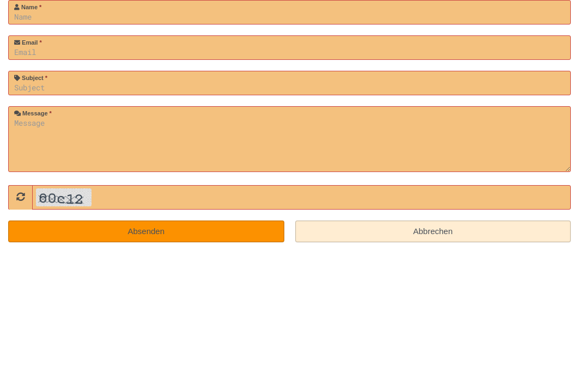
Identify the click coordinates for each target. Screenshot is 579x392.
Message (33, 113)
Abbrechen (433, 231)
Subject (31, 78)
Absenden (146, 231)
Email (28, 42)
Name (28, 7)
